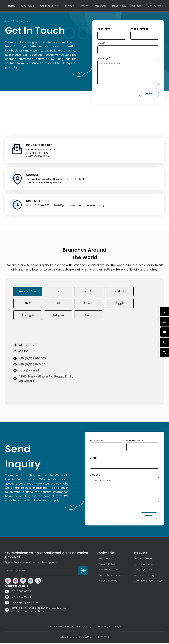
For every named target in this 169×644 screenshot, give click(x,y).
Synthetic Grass (143, 565)
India (58, 304)
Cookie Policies (108, 582)
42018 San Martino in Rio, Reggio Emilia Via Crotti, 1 (43, 380)
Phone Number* (140, 29)
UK (58, 292)
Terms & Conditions (111, 576)
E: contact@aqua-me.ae (40, 150)
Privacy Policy (107, 565)
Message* (104, 58)
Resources (100, 6)
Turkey (119, 292)
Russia (89, 316)
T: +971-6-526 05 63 (38, 153)
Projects (70, 6)
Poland (89, 304)
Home (12, 6)
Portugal (28, 316)
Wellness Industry (144, 576)
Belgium (58, 316)
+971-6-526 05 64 (18, 598)
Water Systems (143, 571)
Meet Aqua (28, 6)
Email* (101, 44)
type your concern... (124, 491)
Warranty (105, 560)
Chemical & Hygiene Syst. (149, 582)
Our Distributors (108, 571)
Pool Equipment (143, 560)
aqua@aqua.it (26, 372)
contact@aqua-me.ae (21, 604)
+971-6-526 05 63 (18, 593)
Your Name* (105, 29)
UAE (28, 304)
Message (95, 476)
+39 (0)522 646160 (29, 366)
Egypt (119, 304)
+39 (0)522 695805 (30, 360)
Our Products (50, 6)
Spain (89, 292)
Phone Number (135, 442)
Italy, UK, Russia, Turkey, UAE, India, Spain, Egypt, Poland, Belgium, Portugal (84, 628)
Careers (137, 6)
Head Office (28, 292)
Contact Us (154, 6)
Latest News (119, 6)
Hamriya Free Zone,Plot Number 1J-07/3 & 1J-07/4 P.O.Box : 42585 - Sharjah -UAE (36, 611)
